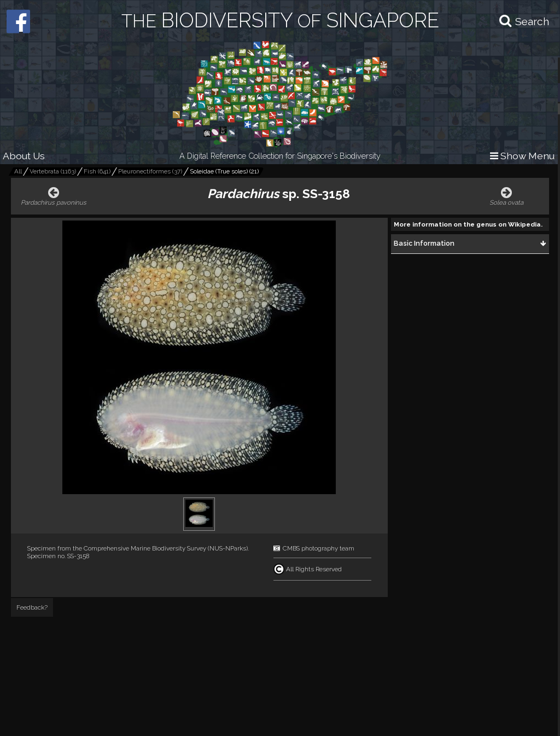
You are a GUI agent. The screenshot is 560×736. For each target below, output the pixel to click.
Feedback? (32, 607)
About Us (24, 156)
